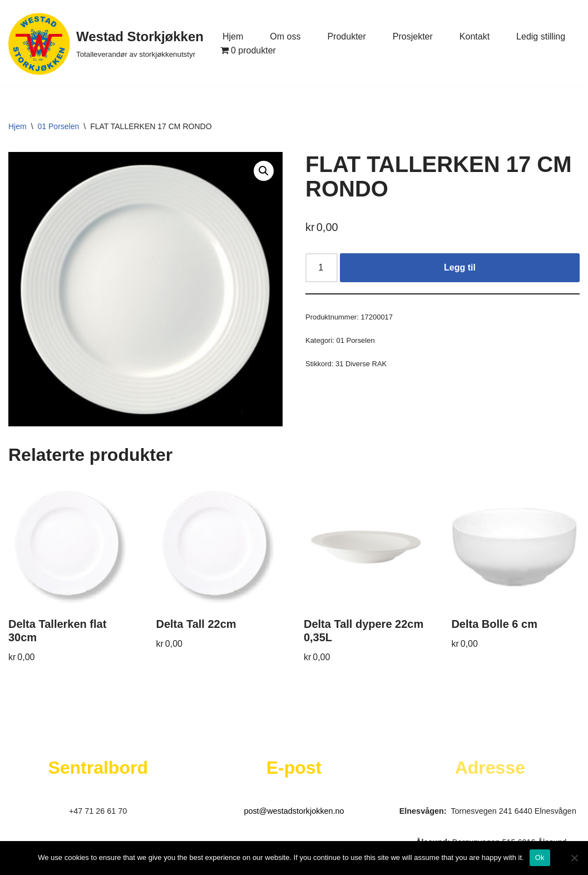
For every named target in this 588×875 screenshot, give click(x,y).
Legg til (460, 267)
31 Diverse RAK (361, 364)
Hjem (233, 36)
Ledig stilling (541, 36)
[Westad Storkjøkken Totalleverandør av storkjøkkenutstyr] (106, 43)
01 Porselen (59, 126)
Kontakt (475, 36)
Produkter (346, 36)
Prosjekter (413, 36)
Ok (540, 857)
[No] (574, 858)
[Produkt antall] (322, 268)
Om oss (285, 36)
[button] (264, 171)
